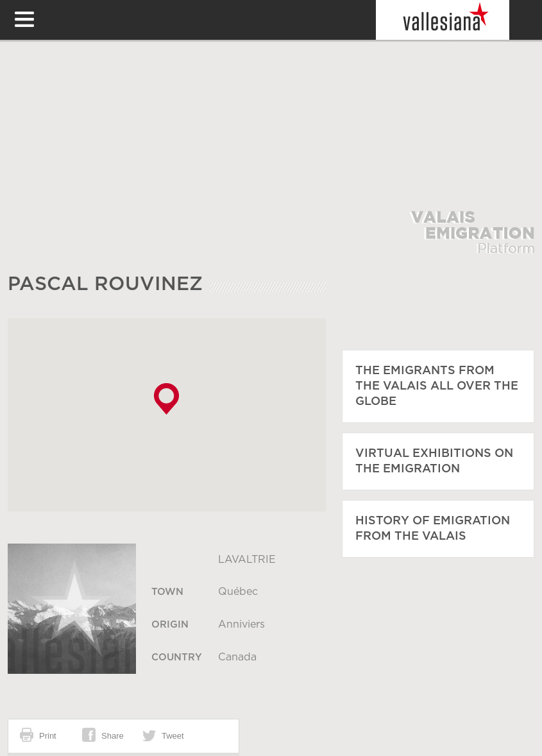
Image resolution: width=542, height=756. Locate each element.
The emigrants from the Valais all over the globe (437, 386)
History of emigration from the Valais (433, 529)
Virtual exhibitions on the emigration (434, 461)
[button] (166, 399)
